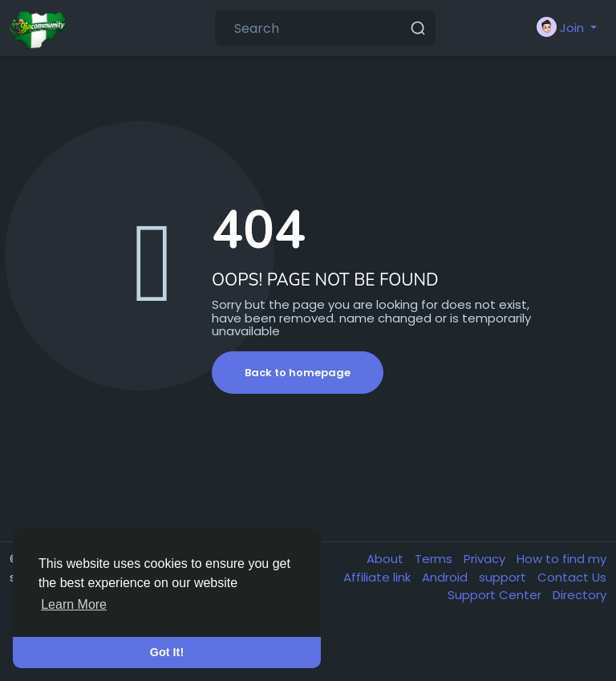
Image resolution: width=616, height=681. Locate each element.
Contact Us (572, 577)
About (387, 559)
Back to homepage (298, 373)
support (504, 577)
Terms (435, 559)
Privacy (486, 559)
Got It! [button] (167, 652)
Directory (580, 595)
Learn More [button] (74, 604)
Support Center (496, 595)
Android (446, 577)
